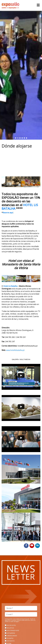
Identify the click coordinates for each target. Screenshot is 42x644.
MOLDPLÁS (10, 628)
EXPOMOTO (11, 641)
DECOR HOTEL (11, 625)
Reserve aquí (8, 213)
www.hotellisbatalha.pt (15, 350)
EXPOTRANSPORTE (13, 630)
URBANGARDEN (12, 636)
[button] (16, 138)
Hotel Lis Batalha (10, 286)
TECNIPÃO (10, 638)
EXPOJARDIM (11, 633)
